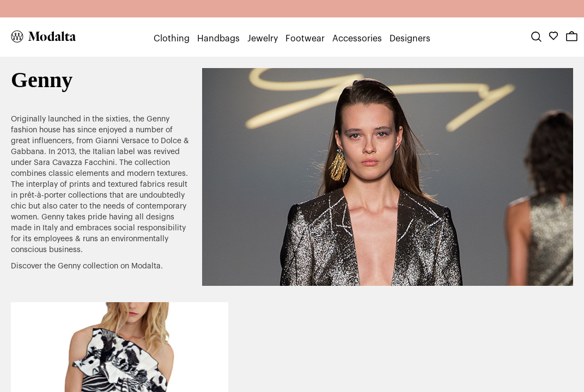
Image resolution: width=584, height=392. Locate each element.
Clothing (172, 39)
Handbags (218, 39)
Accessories (357, 39)
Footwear (305, 39)
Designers (410, 39)
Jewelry (263, 39)
